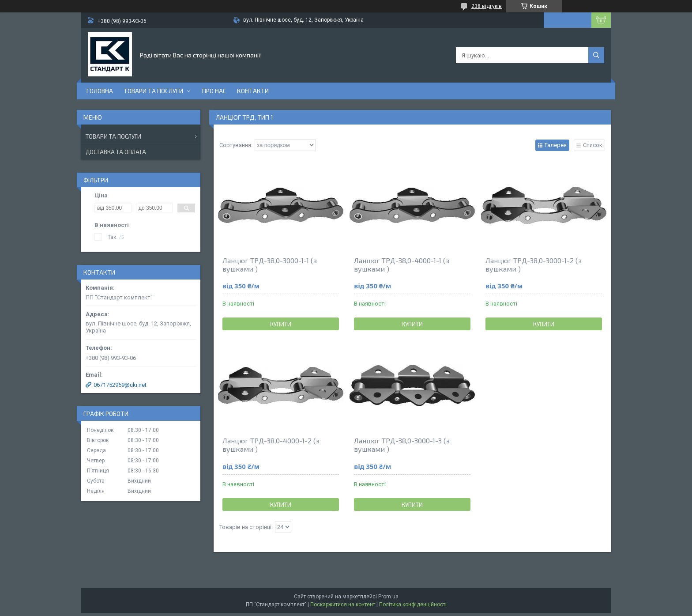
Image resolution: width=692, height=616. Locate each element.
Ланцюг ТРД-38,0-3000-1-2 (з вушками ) (534, 265)
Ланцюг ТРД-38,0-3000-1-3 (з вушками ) (402, 445)
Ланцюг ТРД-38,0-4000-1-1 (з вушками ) (402, 265)
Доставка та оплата (116, 152)
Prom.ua (388, 597)
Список (593, 145)
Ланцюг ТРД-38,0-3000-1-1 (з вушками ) (270, 265)
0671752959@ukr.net (120, 385)
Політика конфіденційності (413, 605)
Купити (281, 324)
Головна (100, 91)
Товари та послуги (153, 91)
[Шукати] (596, 55)
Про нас (214, 91)
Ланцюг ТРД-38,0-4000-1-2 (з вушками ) (271, 445)
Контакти (253, 91)
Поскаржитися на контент (343, 605)
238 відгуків (487, 6)
